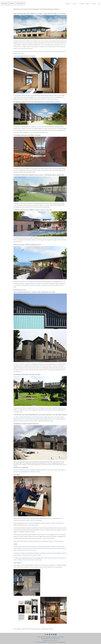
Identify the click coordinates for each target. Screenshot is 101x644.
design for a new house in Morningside (24, 203)
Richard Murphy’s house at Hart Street (22, 95)
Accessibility (48, 637)
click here (51, 629)
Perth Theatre (41, 168)
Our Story (82, 4)
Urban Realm (41, 548)
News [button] (88, 4)
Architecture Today (45, 553)
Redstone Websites (43, 642)
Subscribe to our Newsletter (58, 637)
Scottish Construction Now (36, 560)
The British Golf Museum (19, 41)
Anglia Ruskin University (37, 364)
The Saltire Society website (52, 99)
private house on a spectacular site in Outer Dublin (32, 281)
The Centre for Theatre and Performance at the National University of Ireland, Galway (32, 417)
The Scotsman (61, 558)
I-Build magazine (57, 553)
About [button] (75, 4)
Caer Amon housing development (21, 472)
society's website (31, 525)
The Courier (25, 548)
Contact (94, 4)
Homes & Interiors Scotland (35, 555)
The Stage (19, 560)
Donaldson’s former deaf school (37, 127)
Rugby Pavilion (22, 462)
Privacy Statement (41, 637)
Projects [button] (68, 4)
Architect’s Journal (32, 548)
